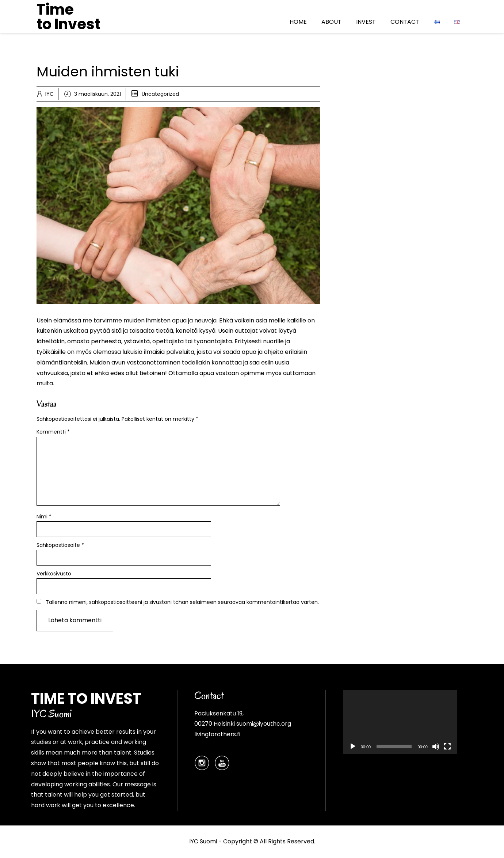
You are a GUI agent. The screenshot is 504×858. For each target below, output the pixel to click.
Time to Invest (68, 17)
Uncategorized (160, 94)
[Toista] (353, 747)
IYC (49, 94)
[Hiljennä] (436, 747)
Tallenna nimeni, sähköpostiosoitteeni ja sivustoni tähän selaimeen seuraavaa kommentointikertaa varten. (182, 602)
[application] (400, 722)
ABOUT (331, 22)
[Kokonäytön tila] (447, 747)
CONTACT (405, 22)
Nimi (44, 517)
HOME (298, 22)
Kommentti (53, 432)
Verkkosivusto (54, 574)
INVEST (366, 22)
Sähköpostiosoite (60, 545)
